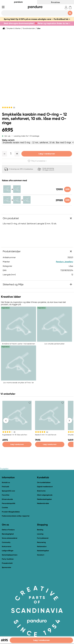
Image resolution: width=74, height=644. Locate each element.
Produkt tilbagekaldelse (11, 512)
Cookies (5, 508)
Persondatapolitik (9, 503)
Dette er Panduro (8, 530)
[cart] (70, 7)
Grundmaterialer (29, 28)
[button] (5, 154)
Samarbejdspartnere (10, 555)
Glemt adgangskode (45, 495)
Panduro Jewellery (64, 262)
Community (6, 542)
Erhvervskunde (7, 499)
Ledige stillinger (8, 551)
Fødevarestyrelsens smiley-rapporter (16, 516)
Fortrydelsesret (43, 538)
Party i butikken (8, 559)
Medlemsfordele (43, 503)
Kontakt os (6, 483)
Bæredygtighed (8, 534)
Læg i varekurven (47, 154)
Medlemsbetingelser (44, 499)
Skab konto (41, 491)
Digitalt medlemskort (45, 487)
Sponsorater (7, 568)
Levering (40, 534)
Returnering (41, 542)
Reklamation (42, 547)
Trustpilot (4, 469)
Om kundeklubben (44, 483)
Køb (67, 189)
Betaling (40, 530)
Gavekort (41, 555)
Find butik (6, 487)
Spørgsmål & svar (8, 491)
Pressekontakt (7, 563)
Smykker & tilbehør (14, 28)
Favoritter (6, 495)
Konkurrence (7, 547)
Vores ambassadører (10, 538)
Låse (39, 28)
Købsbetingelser (43, 551)
